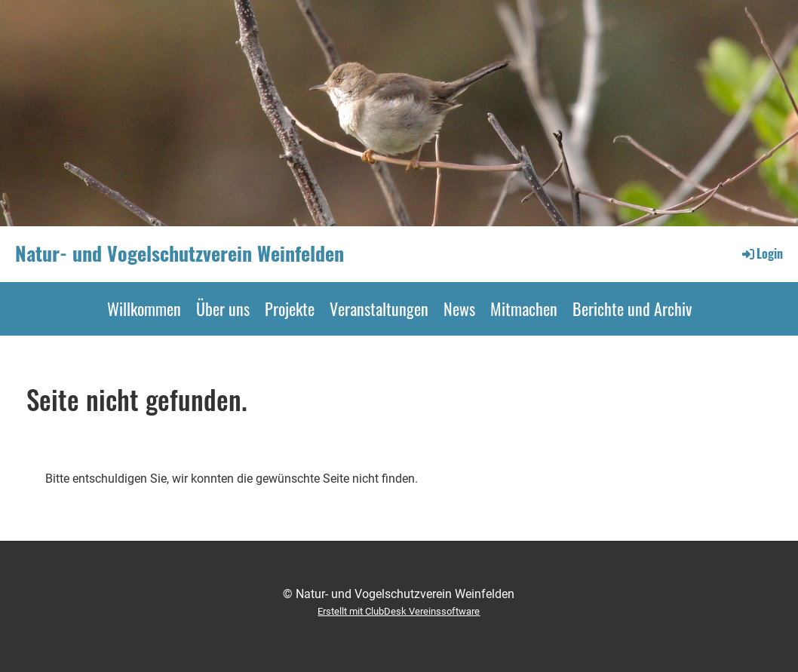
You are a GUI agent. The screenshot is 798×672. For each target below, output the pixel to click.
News (459, 308)
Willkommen (144, 308)
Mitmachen (524, 308)
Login (761, 253)
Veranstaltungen (379, 308)
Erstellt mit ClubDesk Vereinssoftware (399, 611)
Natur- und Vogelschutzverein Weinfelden (180, 253)
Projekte (290, 308)
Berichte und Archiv (632, 308)
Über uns (223, 308)
